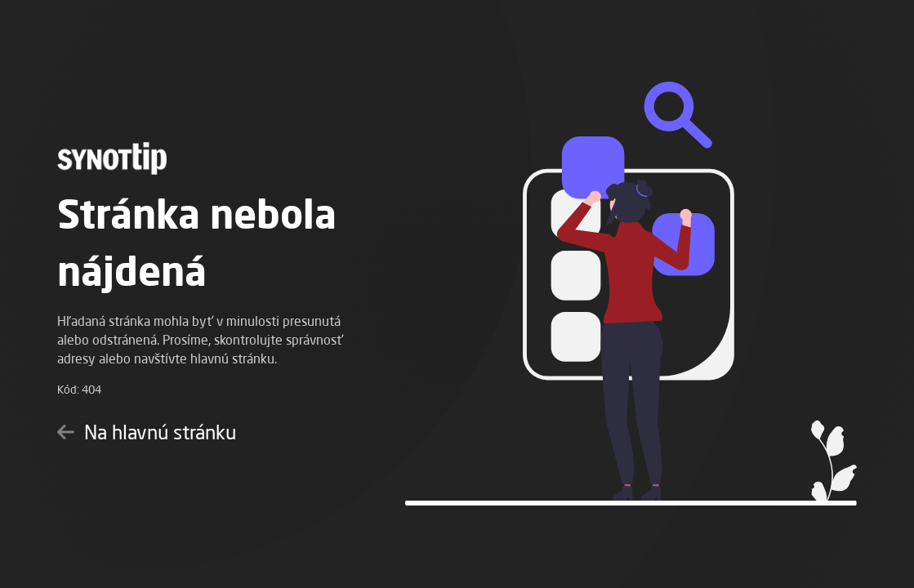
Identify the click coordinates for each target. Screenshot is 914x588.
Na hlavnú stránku (147, 432)
